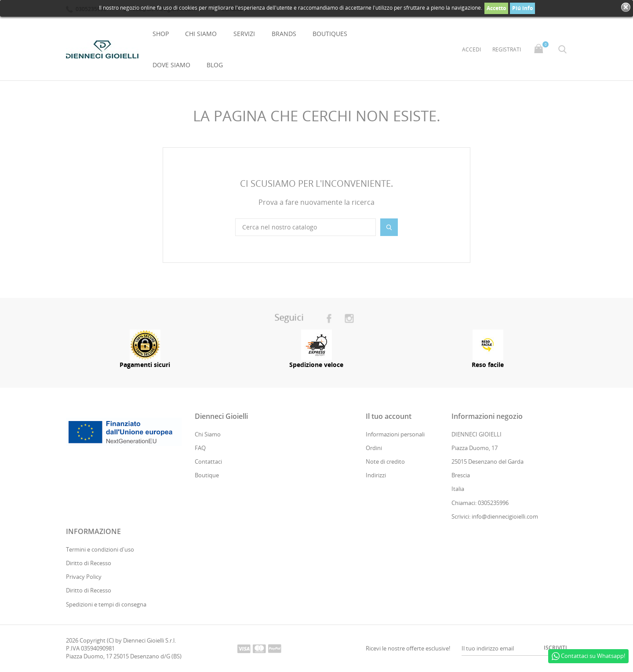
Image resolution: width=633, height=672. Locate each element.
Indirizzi (376, 476)
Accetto (496, 8)
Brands (284, 34)
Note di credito (385, 461)
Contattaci (208, 461)
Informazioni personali (395, 434)
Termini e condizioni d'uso (100, 549)
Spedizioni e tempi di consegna (106, 604)
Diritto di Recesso (89, 563)
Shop (161, 34)
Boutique (207, 476)
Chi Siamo (201, 34)
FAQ (200, 448)
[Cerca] (306, 227)
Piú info (522, 8)
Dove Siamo (171, 65)
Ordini (374, 448)
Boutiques (330, 34)
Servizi (244, 34)
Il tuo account (389, 416)
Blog (215, 65)
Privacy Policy (84, 577)
